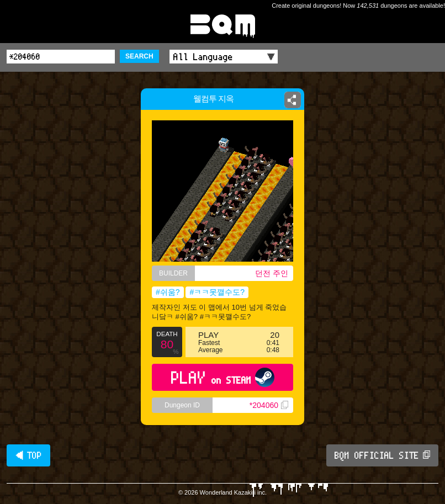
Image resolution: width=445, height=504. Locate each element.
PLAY (223, 377)
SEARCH (139, 56)
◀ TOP (28, 455)
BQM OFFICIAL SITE (382, 455)
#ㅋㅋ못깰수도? (217, 292)
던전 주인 (272, 273)
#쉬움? (168, 292)
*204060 (269, 405)
